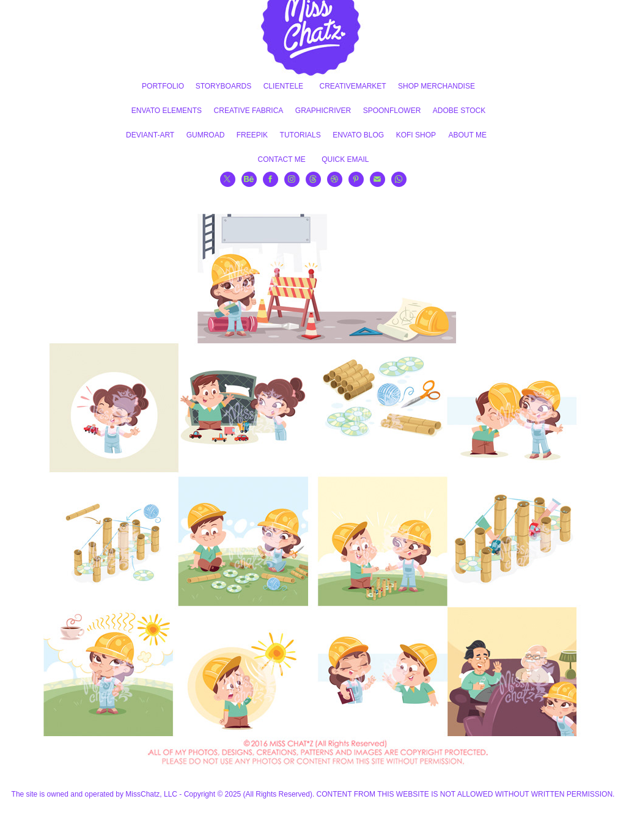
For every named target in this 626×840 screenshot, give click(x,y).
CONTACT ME (281, 159)
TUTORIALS (300, 135)
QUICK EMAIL (345, 159)
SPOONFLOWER (392, 111)
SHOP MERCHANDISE (436, 86)
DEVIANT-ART (150, 135)
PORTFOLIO (163, 86)
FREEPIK (252, 135)
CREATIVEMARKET (353, 86)
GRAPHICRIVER (323, 111)
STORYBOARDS (224, 86)
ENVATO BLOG (358, 135)
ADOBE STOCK (459, 111)
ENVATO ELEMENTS (167, 111)
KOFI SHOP (416, 135)
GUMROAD (206, 135)
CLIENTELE (283, 86)
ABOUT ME (467, 135)
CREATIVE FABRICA (249, 111)
